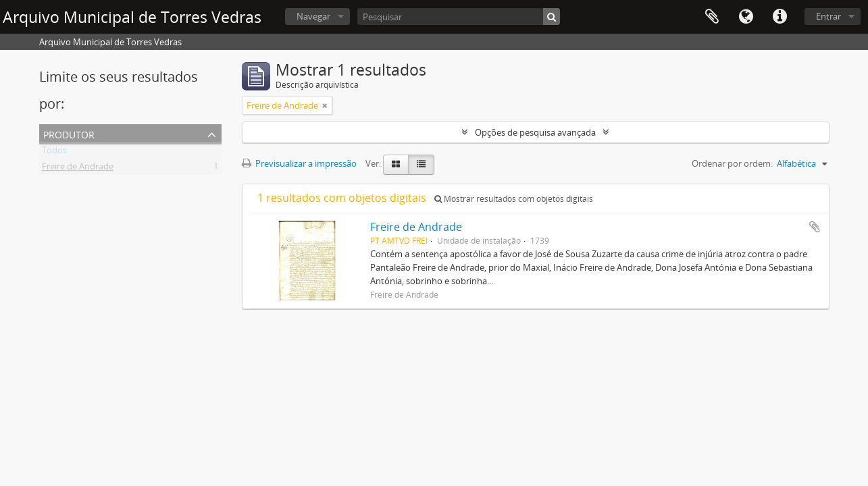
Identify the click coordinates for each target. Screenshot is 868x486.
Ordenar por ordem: (732, 163)
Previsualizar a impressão (299, 163)
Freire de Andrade (78, 169)
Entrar (828, 16)
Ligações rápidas (780, 17)
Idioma (746, 17)
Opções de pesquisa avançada (535, 132)
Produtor (69, 133)
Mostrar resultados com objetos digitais (514, 199)
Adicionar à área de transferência (815, 227)
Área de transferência (712, 17)
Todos (54, 153)
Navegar (313, 16)
